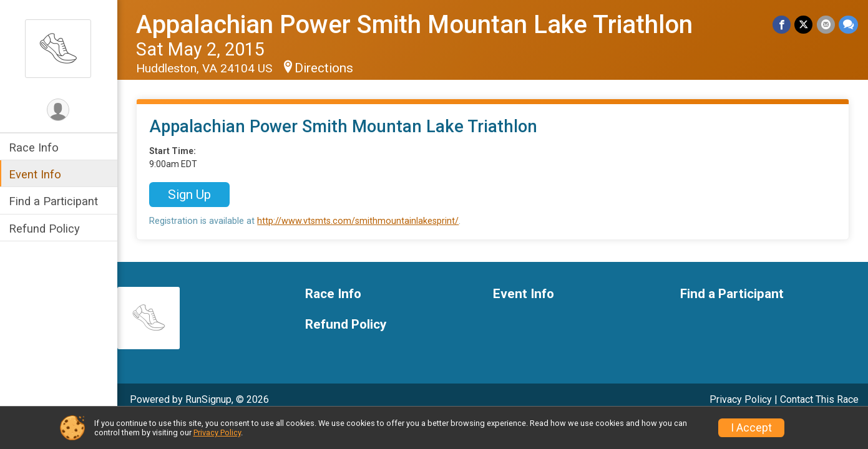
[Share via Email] (826, 25)
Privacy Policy (741, 399)
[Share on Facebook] (782, 25)
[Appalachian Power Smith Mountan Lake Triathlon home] (59, 48)
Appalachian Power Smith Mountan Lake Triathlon (416, 25)
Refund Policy (46, 229)
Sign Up (191, 195)
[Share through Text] (848, 25)
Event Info (36, 174)
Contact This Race (819, 399)
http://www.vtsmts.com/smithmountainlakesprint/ (359, 221)
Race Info (35, 147)
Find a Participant (55, 201)
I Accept (751, 428)
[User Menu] (60, 110)
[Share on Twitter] (804, 25)
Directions (325, 68)
